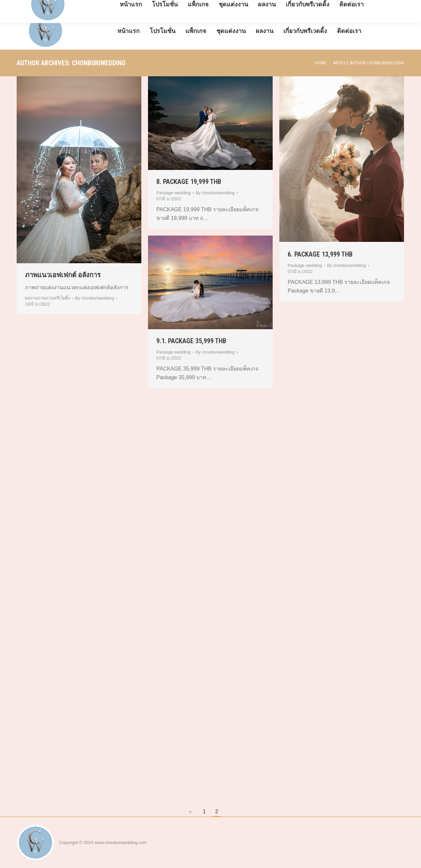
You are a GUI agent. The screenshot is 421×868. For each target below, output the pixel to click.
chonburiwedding (99, 63)
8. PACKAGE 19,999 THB (189, 182)
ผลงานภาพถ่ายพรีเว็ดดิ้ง (47, 298)
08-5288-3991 (34, 6)
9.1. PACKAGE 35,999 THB (191, 341)
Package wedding (173, 193)
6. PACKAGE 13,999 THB (320, 254)
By (94, 298)
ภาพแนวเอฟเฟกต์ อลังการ (63, 275)
